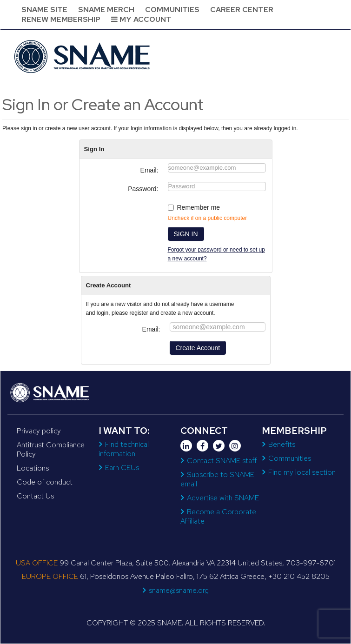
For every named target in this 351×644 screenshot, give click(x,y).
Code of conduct (45, 482)
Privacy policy (39, 431)
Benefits (282, 444)
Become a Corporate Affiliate (218, 516)
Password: (143, 189)
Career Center (242, 10)
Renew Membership (61, 19)
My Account (141, 19)
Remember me (199, 207)
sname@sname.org (179, 590)
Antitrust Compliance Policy (51, 449)
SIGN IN (186, 234)
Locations (33, 468)
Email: (149, 170)
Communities (172, 10)
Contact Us (35, 496)
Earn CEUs (122, 468)
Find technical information (124, 449)
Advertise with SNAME (223, 498)
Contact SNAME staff (222, 461)
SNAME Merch (106, 10)
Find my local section (302, 472)
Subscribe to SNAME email (217, 479)
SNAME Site (44, 10)
